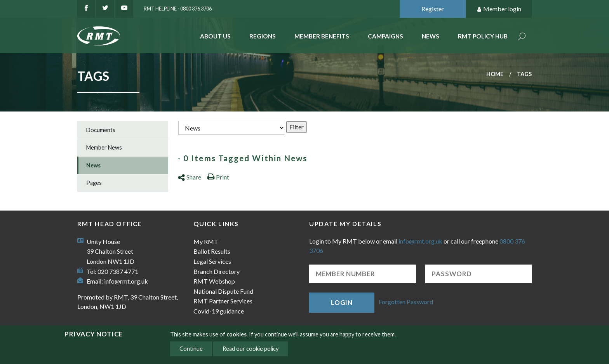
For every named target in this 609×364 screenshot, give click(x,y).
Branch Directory (217, 271)
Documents (101, 130)
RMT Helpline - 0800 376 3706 (178, 9)
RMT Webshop (214, 281)
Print (218, 177)
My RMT (206, 241)
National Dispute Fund (223, 291)
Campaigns (385, 36)
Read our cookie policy (251, 349)
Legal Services (212, 261)
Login (342, 302)
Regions (263, 36)
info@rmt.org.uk (126, 281)
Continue (191, 349)
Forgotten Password (406, 302)
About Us (215, 36)
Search (522, 37)
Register (433, 9)
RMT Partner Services (223, 301)
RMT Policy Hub (483, 36)
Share (189, 177)
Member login (499, 9)
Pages (94, 183)
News (431, 36)
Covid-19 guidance (219, 311)
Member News (104, 147)
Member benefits (322, 36)
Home (495, 74)
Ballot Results (212, 251)
